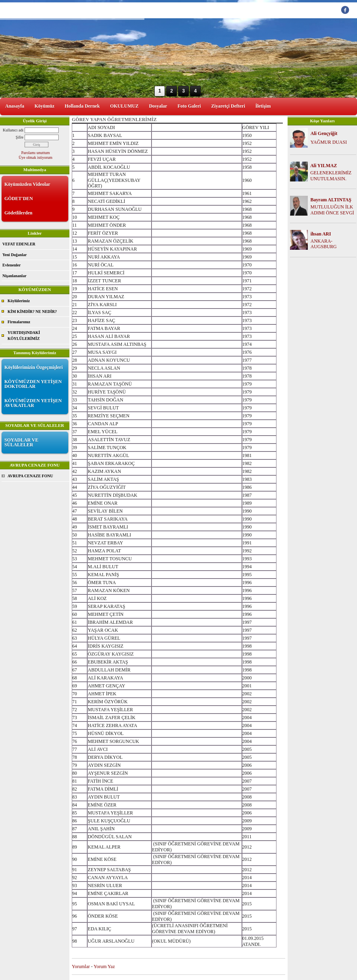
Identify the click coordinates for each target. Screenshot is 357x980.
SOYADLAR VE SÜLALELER (21, 442)
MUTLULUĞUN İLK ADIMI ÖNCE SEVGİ (332, 210)
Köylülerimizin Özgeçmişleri (34, 367)
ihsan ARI (321, 234)
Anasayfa (15, 106)
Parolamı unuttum (36, 153)
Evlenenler (12, 265)
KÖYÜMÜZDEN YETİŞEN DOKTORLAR (33, 384)
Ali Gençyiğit (324, 133)
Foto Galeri (189, 106)
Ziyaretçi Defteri (228, 106)
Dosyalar (158, 106)
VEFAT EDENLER (19, 244)
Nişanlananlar (14, 276)
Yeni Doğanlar (14, 255)
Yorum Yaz (104, 966)
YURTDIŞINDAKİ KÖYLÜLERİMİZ (24, 336)
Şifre (20, 137)
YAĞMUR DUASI (329, 142)
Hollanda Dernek (82, 106)
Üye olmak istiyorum (36, 157)
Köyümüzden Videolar (27, 184)
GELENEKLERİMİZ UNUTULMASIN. (331, 176)
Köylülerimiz (19, 301)
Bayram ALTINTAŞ (331, 200)
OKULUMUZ (124, 106)
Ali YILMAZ (323, 166)
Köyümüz (44, 106)
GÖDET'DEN (19, 199)
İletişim (263, 106)
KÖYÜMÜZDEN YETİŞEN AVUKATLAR (33, 403)
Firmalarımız (19, 322)
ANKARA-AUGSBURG (324, 244)
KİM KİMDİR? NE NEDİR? (32, 312)
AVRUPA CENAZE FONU (30, 476)
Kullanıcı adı (13, 130)
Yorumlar (81, 966)
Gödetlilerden (18, 213)
